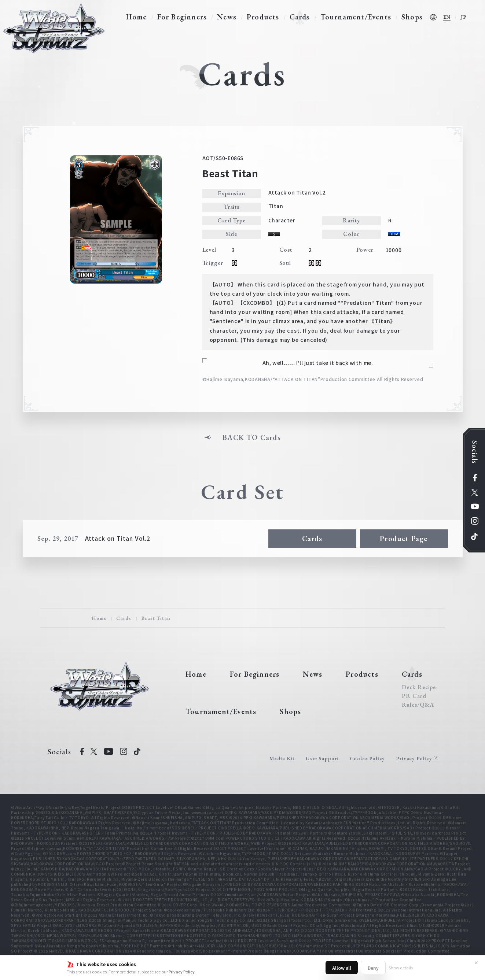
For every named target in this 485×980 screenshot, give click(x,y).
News (227, 17)
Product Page (404, 539)
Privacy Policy (182, 972)
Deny (373, 968)
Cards (300, 17)
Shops (412, 17)
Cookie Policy (367, 758)
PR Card (414, 696)
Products (263, 17)
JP (464, 17)
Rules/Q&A (418, 705)
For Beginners (182, 17)
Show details (401, 968)
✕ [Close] (476, 962)
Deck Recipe (419, 687)
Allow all (342, 968)
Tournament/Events (356, 17)
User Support (322, 758)
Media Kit (282, 758)
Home (137, 17)
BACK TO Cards (252, 437)
